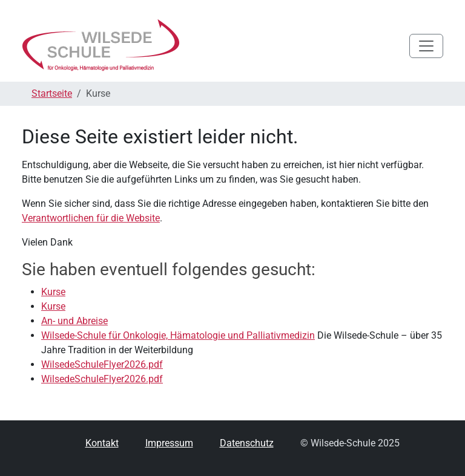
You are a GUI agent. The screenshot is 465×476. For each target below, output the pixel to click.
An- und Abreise (74, 321)
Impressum (169, 443)
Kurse (53, 292)
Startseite (52, 93)
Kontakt (102, 443)
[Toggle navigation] (426, 46)
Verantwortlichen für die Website (91, 218)
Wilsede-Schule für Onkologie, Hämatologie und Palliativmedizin (178, 335)
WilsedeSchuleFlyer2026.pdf (102, 364)
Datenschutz (247, 443)
